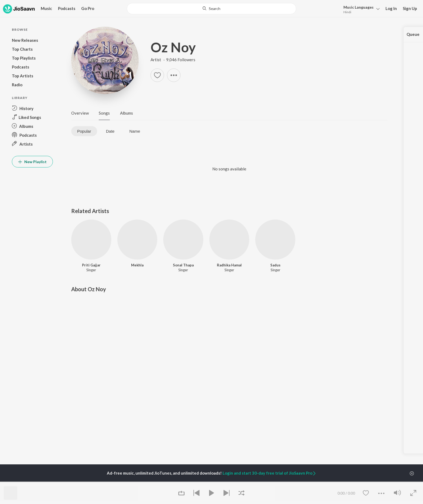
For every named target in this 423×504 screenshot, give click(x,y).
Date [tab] (110, 131)
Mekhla (137, 265)
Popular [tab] (84, 131)
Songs (104, 113)
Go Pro (88, 8)
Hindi (347, 12)
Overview (80, 113)
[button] (360, 9)
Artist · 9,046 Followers (173, 60)
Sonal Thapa (183, 265)
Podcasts (67, 8)
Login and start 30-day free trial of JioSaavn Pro (270, 473)
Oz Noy (173, 47)
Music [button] (46, 8)
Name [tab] (135, 131)
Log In (391, 8)
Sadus (275, 265)
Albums (127, 113)
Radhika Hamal (229, 265)
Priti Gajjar (91, 265)
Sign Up (410, 8)
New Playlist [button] (32, 162)
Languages (359, 7)
